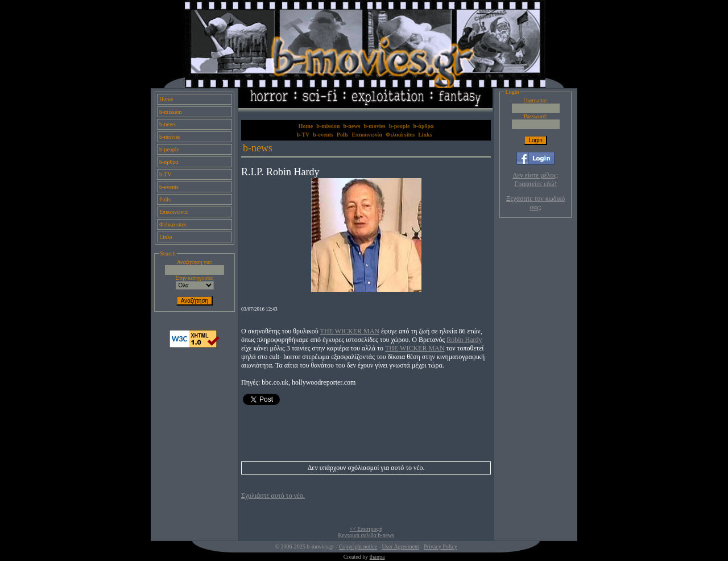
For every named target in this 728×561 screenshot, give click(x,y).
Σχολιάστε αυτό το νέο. (273, 496)
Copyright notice (358, 546)
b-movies (170, 137)
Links (166, 237)
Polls (165, 199)
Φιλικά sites (173, 224)
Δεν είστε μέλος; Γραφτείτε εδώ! (536, 180)
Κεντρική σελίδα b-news (366, 535)
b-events (169, 187)
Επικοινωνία (173, 212)
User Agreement (401, 546)
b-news (167, 124)
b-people (169, 149)
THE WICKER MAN (350, 331)
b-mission (170, 112)
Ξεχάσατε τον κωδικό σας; (535, 203)
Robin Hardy (464, 340)
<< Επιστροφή (366, 529)
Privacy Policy (440, 546)
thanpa (377, 557)
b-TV (166, 174)
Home (166, 99)
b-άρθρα (169, 162)
